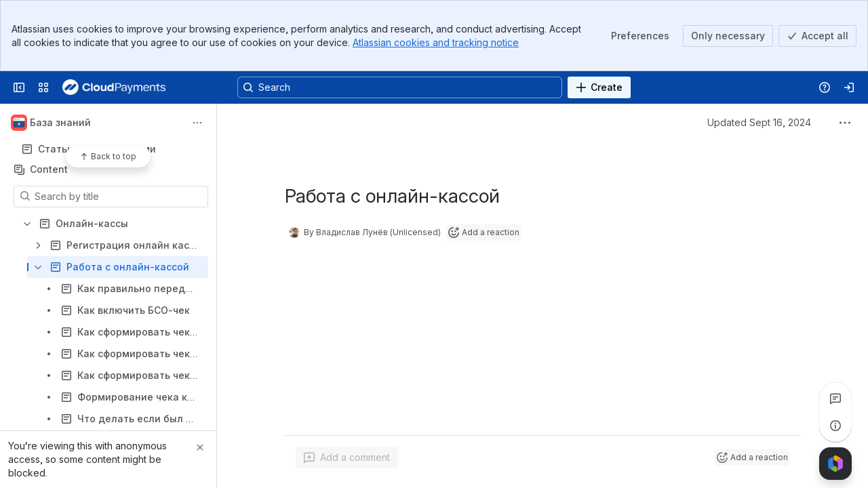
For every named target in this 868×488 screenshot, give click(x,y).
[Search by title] (119, 197)
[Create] (599, 87)
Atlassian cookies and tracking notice (436, 42)
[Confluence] (114, 87)
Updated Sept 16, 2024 (759, 122)
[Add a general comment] (347, 457)
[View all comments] (835, 399)
